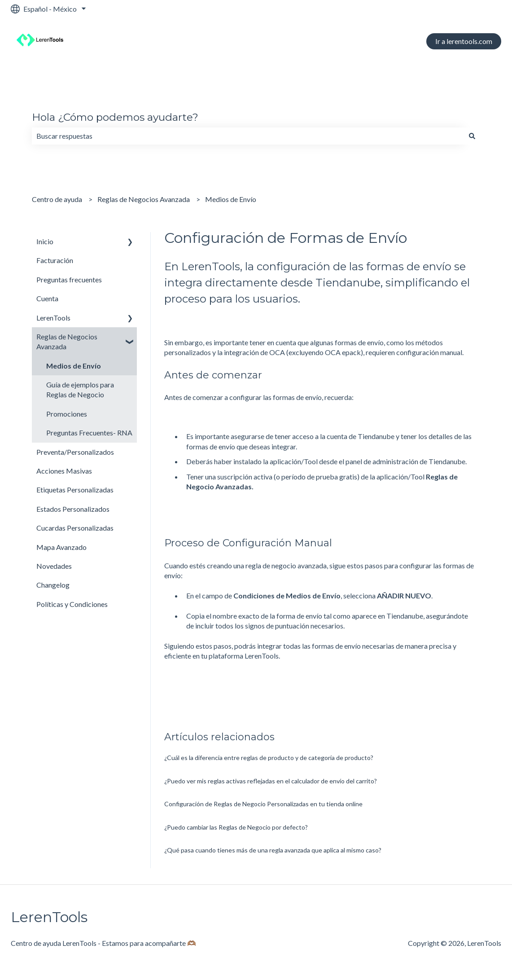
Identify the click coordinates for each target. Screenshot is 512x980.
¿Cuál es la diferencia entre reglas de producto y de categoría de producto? (269, 758)
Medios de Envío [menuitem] (74, 366)
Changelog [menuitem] (53, 585)
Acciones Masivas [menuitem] (64, 471)
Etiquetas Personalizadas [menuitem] (75, 490)
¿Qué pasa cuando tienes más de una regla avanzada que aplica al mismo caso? (273, 850)
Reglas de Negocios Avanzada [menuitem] (67, 341)
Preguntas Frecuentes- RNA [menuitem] (89, 433)
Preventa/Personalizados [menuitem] (75, 452)
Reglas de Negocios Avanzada (144, 199)
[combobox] (248, 136)
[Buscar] (472, 136)
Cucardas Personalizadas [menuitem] (75, 528)
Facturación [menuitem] (55, 260)
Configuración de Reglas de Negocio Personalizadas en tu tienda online (263, 804)
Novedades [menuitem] (54, 566)
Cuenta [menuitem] (47, 298)
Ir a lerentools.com (464, 41)
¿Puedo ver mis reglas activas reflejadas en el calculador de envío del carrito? (271, 781)
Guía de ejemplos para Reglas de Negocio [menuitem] (80, 389)
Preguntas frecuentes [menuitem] (69, 279)
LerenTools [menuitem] (53, 318)
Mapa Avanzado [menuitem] (61, 547)
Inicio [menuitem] (45, 241)
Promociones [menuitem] (67, 414)
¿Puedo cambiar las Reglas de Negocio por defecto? (236, 827)
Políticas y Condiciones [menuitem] (72, 604)
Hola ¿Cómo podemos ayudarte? (115, 117)
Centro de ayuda (57, 199)
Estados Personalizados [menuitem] (73, 509)
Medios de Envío (231, 199)
